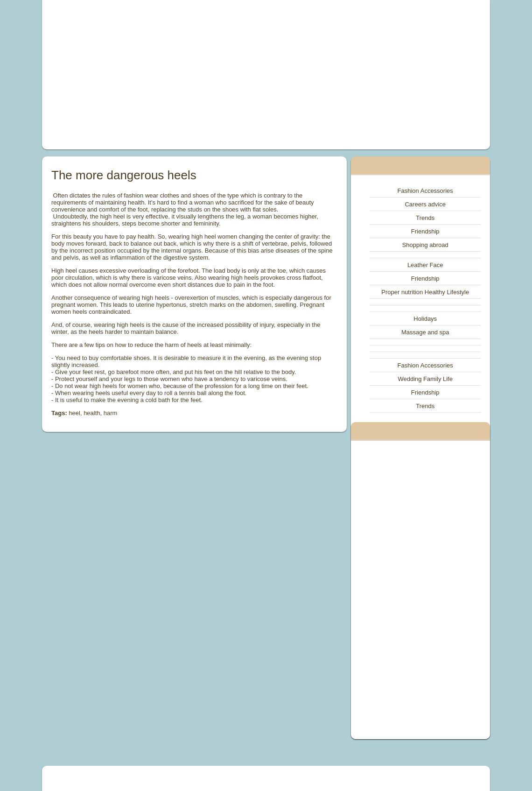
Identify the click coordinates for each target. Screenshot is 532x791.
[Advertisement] (180, 75)
